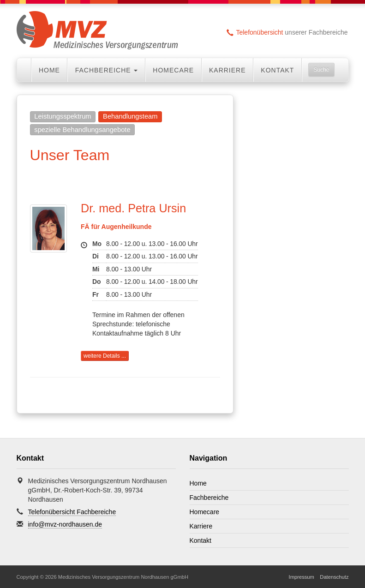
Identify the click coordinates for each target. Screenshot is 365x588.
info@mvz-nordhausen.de (65, 524)
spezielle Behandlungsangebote (82, 130)
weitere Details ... (105, 356)
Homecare (173, 70)
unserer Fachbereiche (287, 32)
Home (49, 70)
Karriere (227, 70)
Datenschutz (334, 577)
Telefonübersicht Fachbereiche (72, 512)
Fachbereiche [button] (107, 70)
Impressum (302, 577)
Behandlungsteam (130, 116)
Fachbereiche (209, 498)
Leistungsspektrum (63, 116)
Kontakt (277, 70)
